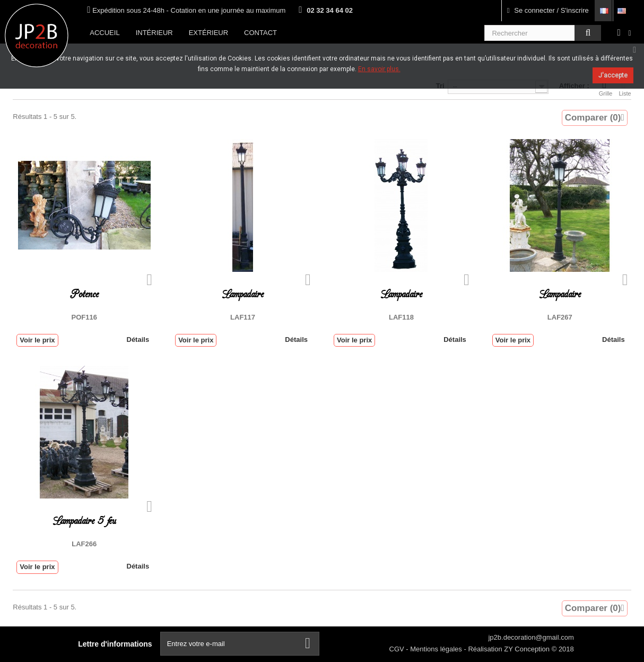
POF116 (84, 317)
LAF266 (84, 544)
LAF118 (401, 317)
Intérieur (154, 33)
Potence (84, 294)
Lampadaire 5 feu (84, 521)
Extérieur (208, 33)
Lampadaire (243, 294)
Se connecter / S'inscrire (548, 10)
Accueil (105, 33)
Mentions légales (437, 649)
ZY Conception (528, 649)
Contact (260, 33)
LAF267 (560, 317)
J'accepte (613, 75)
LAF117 (243, 317)
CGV (398, 649)
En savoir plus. (379, 69)
